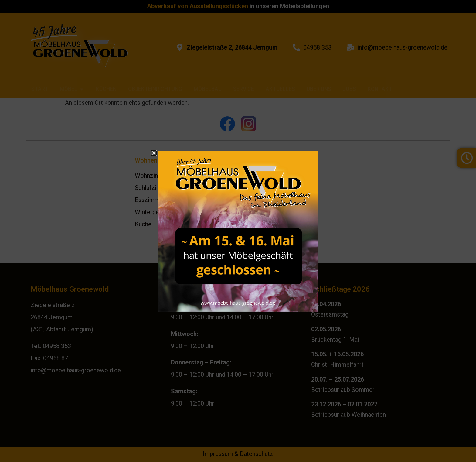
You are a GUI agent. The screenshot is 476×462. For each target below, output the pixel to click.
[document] (238, 231)
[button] (154, 153)
